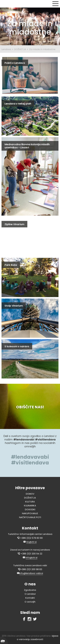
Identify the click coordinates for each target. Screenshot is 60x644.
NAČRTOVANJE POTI (30, 517)
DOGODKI (30, 509)
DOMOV (30, 494)
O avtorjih (30, 602)
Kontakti (30, 598)
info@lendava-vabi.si (31, 573)
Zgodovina (30, 590)
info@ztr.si (32, 558)
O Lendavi (30, 594)
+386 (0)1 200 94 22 (31, 554)
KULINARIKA (30, 506)
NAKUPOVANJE (30, 513)
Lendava (6, 49)
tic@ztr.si (31, 542)
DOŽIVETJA (20, 49)
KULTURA (30, 502)
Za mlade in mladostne (42, 49)
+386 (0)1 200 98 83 (31, 569)
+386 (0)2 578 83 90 (31, 538)
